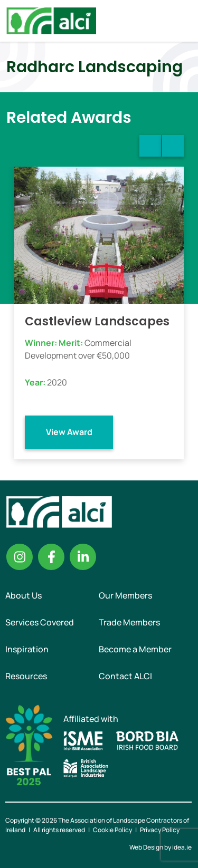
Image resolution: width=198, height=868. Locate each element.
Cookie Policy (112, 830)
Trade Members (129, 622)
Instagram (20, 557)
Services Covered (40, 622)
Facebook (51, 557)
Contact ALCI (125, 676)
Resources (26, 676)
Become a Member (135, 649)
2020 (57, 382)
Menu (181, 21)
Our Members (125, 595)
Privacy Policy (160, 830)
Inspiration (27, 649)
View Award (69, 432)
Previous (150, 146)
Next (173, 146)
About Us (23, 595)
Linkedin (83, 557)
